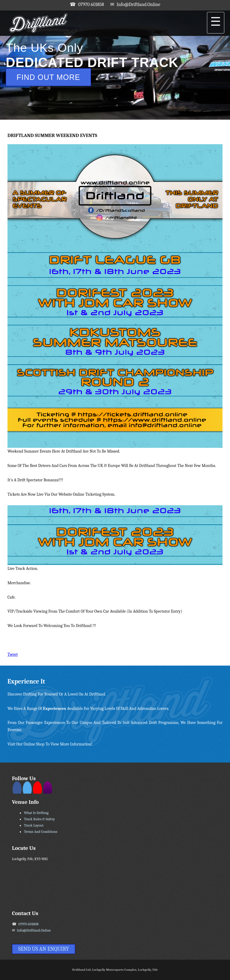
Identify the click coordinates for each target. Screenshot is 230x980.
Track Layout (34, 825)
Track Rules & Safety (39, 819)
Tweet (13, 654)
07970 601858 (91, 4)
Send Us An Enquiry (44, 949)
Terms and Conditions (41, 832)
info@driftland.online (138, 4)
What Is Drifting (36, 813)
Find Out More (48, 77)
